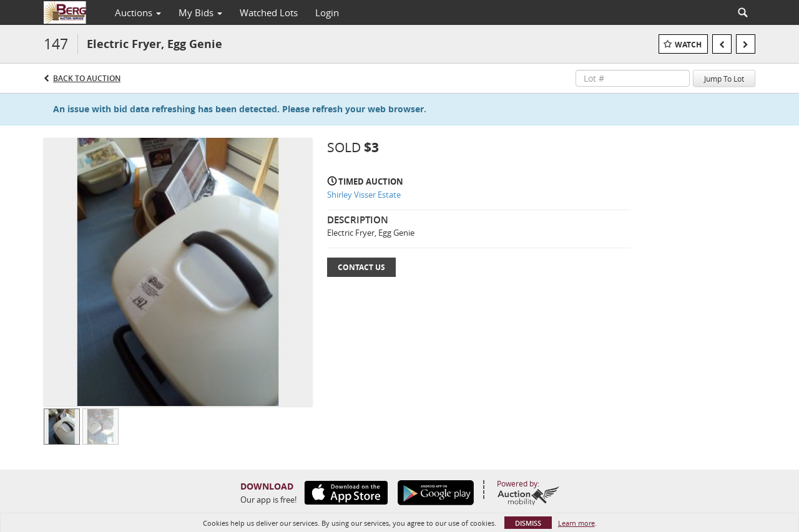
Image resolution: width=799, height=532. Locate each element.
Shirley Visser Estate (364, 195)
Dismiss (528, 523)
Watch (688, 45)
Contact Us (361, 267)
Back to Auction (87, 78)
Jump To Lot (724, 79)
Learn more (576, 523)
